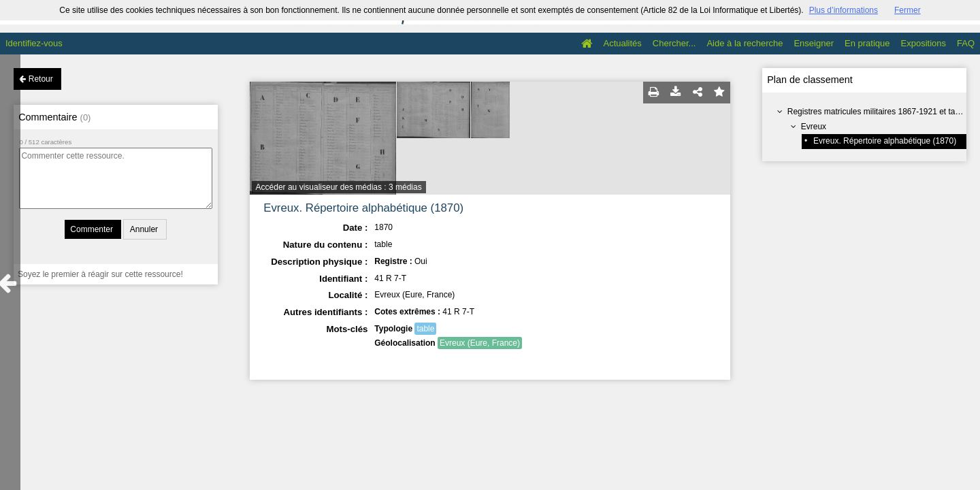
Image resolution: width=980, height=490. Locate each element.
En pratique (867, 43)
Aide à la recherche (745, 43)
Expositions (924, 43)
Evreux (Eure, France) (480, 343)
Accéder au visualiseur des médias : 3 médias (339, 187)
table (425, 329)
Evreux (814, 127)
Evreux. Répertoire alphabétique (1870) (885, 141)
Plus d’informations (844, 10)
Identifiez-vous (34, 43)
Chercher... (674, 43)
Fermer (908, 10)
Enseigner (814, 43)
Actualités (622, 43)
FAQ (966, 43)
